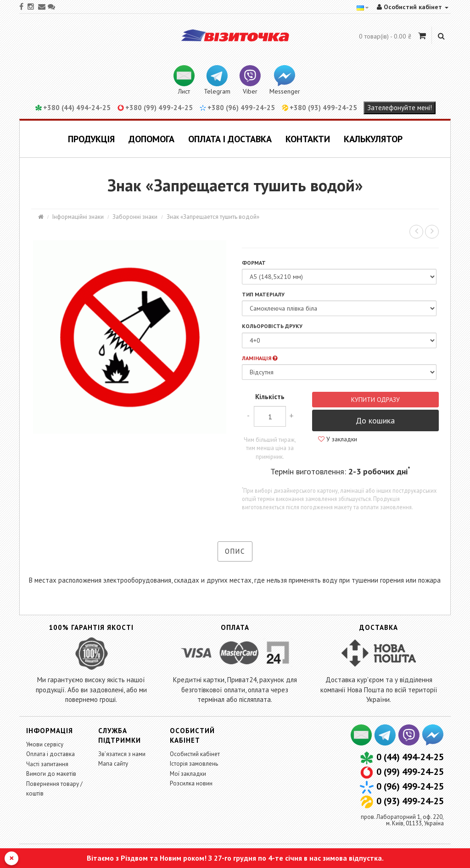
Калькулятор (373, 139)
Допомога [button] (151, 139)
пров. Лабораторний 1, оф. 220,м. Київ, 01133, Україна (402, 820)
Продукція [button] (91, 139)
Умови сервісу (45, 744)
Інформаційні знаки (78, 217)
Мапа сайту (113, 764)
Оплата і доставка (230, 139)
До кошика (375, 420)
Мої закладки (188, 774)
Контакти (308, 139)
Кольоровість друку (272, 326)
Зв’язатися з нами (122, 754)
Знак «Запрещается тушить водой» (213, 217)
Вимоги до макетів (51, 774)
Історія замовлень (194, 764)
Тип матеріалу (263, 294)
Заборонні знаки (135, 217)
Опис (235, 551)
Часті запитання (47, 764)
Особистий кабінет (195, 754)
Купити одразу (375, 400)
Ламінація (260, 358)
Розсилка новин (191, 783)
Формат (254, 263)
